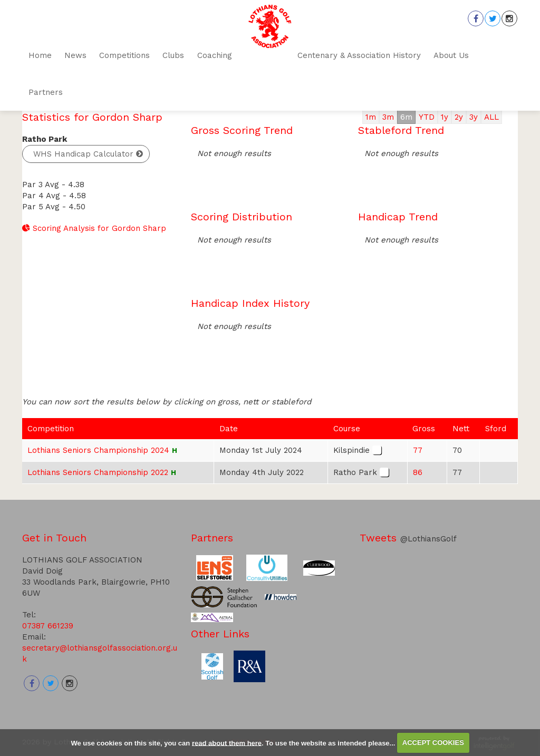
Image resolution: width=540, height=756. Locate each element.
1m (371, 117)
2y (459, 117)
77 (418, 450)
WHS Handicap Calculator (83, 154)
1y (445, 117)
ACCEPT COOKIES (433, 743)
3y (474, 117)
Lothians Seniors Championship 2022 (98, 472)
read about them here (227, 743)
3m (388, 117)
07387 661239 (48, 626)
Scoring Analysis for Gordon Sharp (94, 228)
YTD (427, 117)
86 (418, 472)
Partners (212, 538)
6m (406, 117)
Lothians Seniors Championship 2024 (98, 450)
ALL (491, 117)
